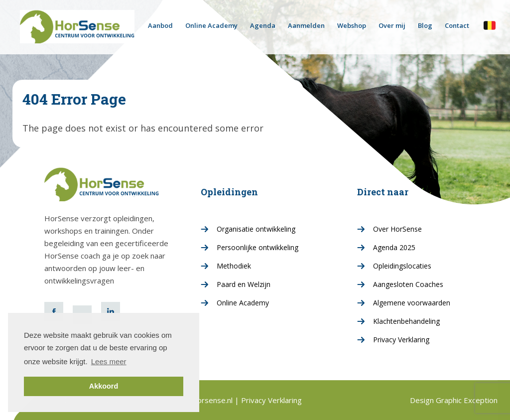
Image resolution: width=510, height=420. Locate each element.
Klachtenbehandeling (406, 321)
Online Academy (211, 25)
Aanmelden (306, 25)
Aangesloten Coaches (408, 284)
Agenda (263, 25)
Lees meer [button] (109, 361)
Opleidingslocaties (402, 266)
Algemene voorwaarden (412, 303)
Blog (425, 25)
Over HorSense (397, 229)
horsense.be (490, 25)
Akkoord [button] (104, 386)
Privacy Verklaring (401, 340)
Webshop (352, 25)
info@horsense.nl (204, 400)
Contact (457, 25)
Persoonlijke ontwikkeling (257, 247)
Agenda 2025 (394, 247)
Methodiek (234, 266)
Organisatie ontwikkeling (256, 229)
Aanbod (160, 25)
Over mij (392, 25)
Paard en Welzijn (244, 284)
